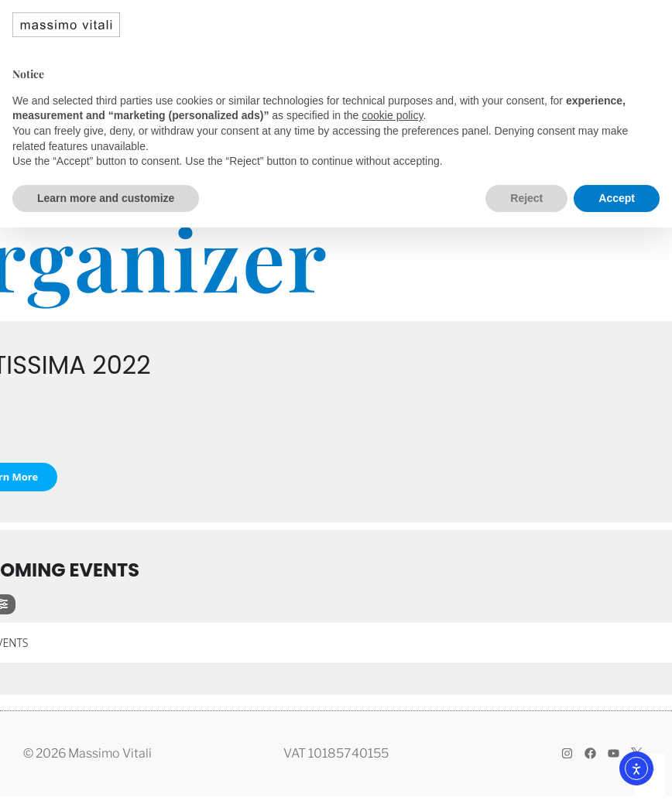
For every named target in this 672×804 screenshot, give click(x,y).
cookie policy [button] (392, 115)
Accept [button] (617, 198)
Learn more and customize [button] (106, 198)
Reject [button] (526, 198)
